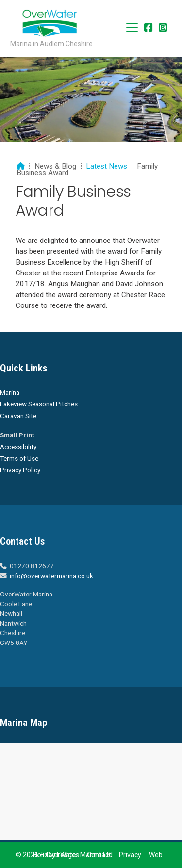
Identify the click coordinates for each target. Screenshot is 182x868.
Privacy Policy (20, 470)
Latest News (107, 166)
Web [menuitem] (156, 855)
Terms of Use (19, 458)
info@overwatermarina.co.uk (51, 576)
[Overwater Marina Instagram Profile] (163, 28)
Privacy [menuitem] (130, 855)
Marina (10, 392)
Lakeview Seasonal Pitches (39, 404)
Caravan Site (18, 416)
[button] (132, 28)
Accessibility (18, 447)
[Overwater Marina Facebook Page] (149, 28)
